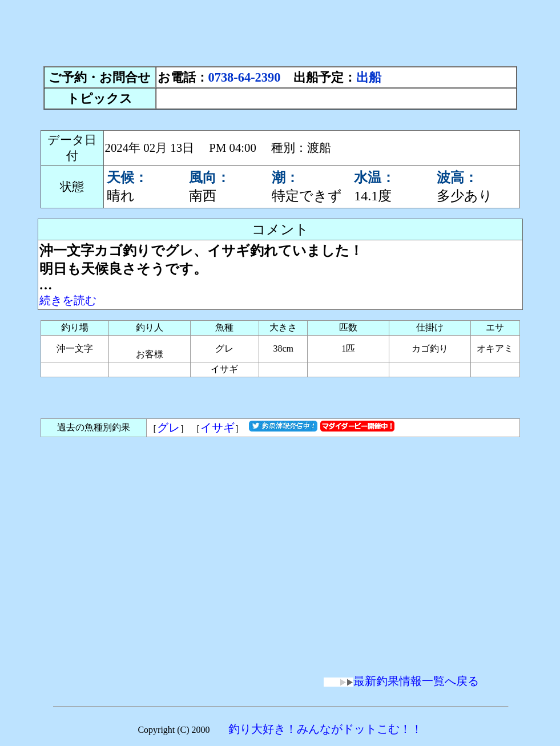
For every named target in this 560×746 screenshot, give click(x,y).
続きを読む (68, 300)
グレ (168, 428)
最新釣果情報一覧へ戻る (401, 681)
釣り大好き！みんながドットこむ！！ (325, 729)
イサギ (217, 428)
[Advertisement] (280, 30)
